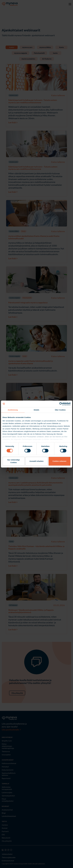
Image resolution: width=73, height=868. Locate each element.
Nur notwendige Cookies (14, 461)
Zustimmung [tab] (13, 410)
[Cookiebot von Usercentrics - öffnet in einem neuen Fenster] (61, 404)
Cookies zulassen (59, 461)
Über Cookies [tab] (60, 410)
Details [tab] (37, 410)
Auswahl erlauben (36, 461)
